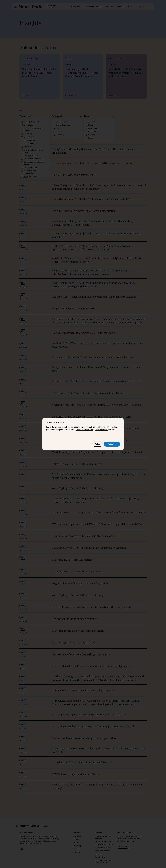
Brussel (76, 837)
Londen (76, 840)
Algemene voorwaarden (103, 839)
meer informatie (102, 430)
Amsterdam (77, 834)
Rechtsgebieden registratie (104, 842)
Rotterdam (77, 850)
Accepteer (112, 444)
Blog (25, 131)
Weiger (98, 444)
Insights (99, 7)
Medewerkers (88, 7)
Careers (120, 7)
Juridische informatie (102, 848)
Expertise (76, 7)
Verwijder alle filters (40, 131)
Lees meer (28, 95)
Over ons (109, 7)
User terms (99, 852)
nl (130, 7)
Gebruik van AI (100, 855)
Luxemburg (77, 843)
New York (77, 847)
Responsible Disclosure (103, 845)
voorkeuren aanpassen (85, 430)
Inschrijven (123, 844)
